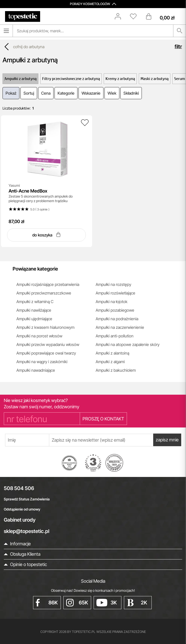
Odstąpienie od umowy (22, 509)
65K (77, 603)
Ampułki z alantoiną (112, 353)
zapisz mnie (167, 440)
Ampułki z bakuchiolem (116, 370)
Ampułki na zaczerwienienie (120, 327)
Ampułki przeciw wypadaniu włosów (48, 344)
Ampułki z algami (110, 362)
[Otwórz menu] (6, 31)
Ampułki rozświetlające (115, 293)
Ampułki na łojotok (112, 302)
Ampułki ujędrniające (34, 319)
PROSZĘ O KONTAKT (103, 419)
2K (137, 603)
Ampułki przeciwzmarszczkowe (44, 293)
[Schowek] (136, 16)
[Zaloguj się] (120, 16)
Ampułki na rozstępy (113, 284)
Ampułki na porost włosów (39, 336)
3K (107, 603)
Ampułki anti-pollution (115, 336)
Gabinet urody (20, 520)
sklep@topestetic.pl (26, 531)
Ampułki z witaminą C (35, 302)
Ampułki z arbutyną (20, 79)
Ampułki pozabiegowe (115, 310)
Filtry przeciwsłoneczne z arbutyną (71, 79)
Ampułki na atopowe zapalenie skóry (128, 344)
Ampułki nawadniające (36, 370)
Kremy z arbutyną (120, 79)
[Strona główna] (23, 17)
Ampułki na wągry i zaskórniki (42, 362)
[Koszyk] (164, 16)
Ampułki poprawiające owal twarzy (46, 353)
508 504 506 (19, 488)
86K (47, 603)
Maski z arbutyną (155, 79)
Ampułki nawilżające (34, 310)
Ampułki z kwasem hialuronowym (45, 327)
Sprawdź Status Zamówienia (27, 499)
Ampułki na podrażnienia (117, 319)
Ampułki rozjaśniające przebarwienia (48, 284)
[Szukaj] (180, 31)
